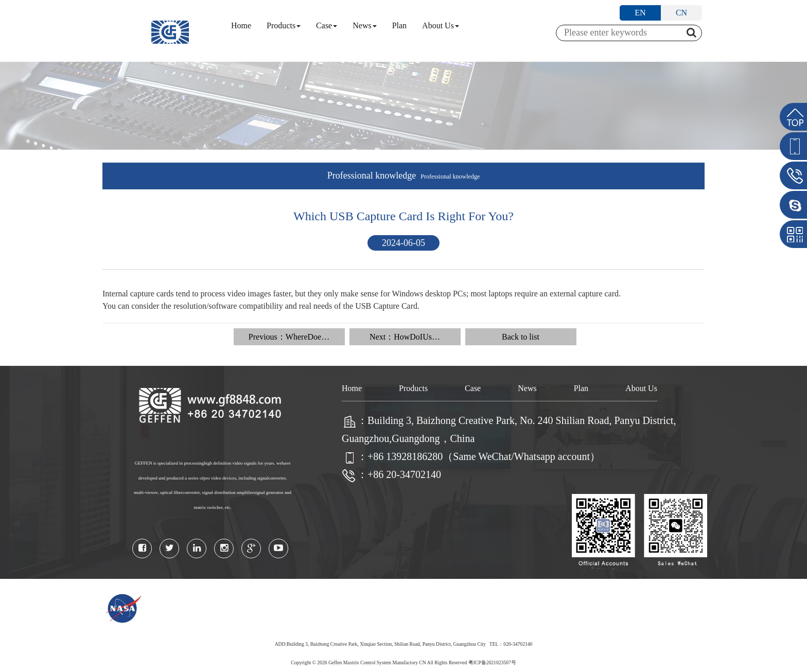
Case (327, 25)
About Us (441, 25)
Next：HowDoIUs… (405, 337)
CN (681, 13)
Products (284, 25)
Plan (399, 25)
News (364, 25)
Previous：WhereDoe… (289, 337)
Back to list (521, 337)
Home (241, 25)
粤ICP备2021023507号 (492, 662)
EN (640, 13)
